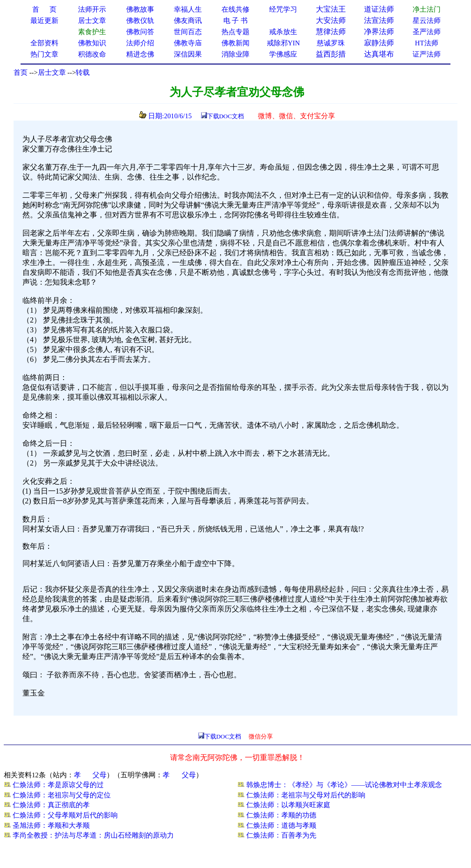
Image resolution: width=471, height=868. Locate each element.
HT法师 (427, 43)
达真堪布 (379, 54)
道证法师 (379, 9)
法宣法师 (379, 20)
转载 (83, 72)
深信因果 (188, 54)
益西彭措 (331, 54)
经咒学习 (283, 9)
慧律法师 (331, 32)
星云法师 (427, 21)
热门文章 (44, 54)
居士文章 (52, 72)
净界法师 (379, 32)
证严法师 (427, 54)
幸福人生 (188, 9)
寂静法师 (379, 43)
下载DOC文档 (225, 116)
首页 (21, 72)
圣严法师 (427, 32)
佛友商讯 (188, 21)
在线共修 (235, 9)
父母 (100, 775)
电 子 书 (235, 21)
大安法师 (331, 20)
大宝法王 (331, 9)
